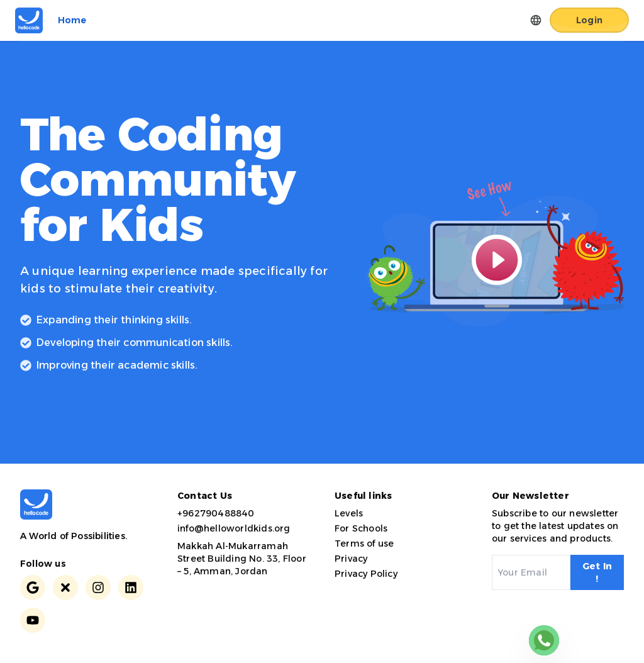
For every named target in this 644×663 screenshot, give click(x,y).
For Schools (361, 528)
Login (589, 20)
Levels (349, 513)
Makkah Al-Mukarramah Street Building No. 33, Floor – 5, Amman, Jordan (242, 559)
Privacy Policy (366, 574)
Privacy (351, 559)
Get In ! (597, 572)
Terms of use (364, 543)
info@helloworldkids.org (234, 528)
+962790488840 (216, 513)
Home (72, 20)
